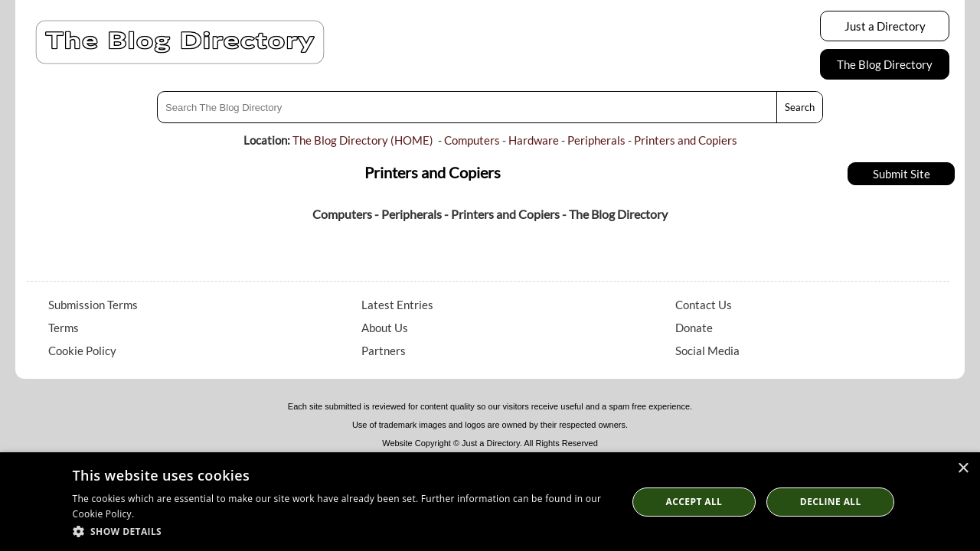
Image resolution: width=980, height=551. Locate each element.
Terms (64, 328)
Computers (472, 140)
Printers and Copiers (686, 140)
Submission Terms (93, 305)
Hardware (534, 140)
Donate (694, 328)
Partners (384, 350)
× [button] (963, 469)
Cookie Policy (82, 350)
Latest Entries (397, 305)
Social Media (707, 350)
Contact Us (704, 305)
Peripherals (596, 140)
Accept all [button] (694, 502)
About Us (385, 328)
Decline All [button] (831, 502)
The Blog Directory (885, 64)
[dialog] (490, 502)
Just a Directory (885, 26)
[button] (342, 531)
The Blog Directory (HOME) (363, 140)
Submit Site (902, 174)
